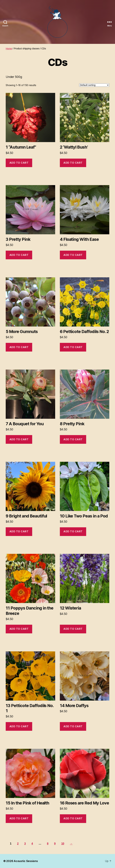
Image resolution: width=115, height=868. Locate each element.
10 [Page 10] (63, 844)
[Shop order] (94, 85)
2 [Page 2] (18, 844)
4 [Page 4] (32, 844)
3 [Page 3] (25, 844)
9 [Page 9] (55, 844)
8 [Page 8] (48, 844)
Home (9, 49)
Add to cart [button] (19, 163)
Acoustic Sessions (26, 861)
